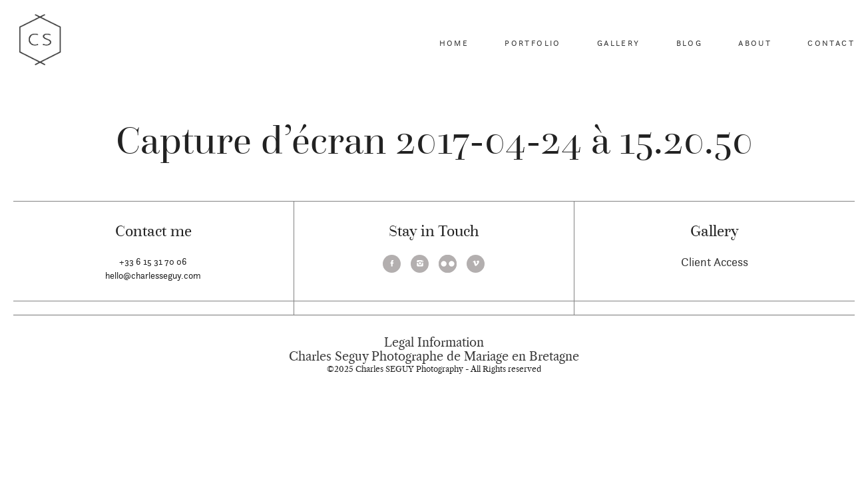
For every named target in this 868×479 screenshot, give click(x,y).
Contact (831, 43)
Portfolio (533, 43)
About (755, 43)
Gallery (619, 43)
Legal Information (434, 343)
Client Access (715, 262)
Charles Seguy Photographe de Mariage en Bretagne (434, 357)
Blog (690, 43)
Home (454, 43)
